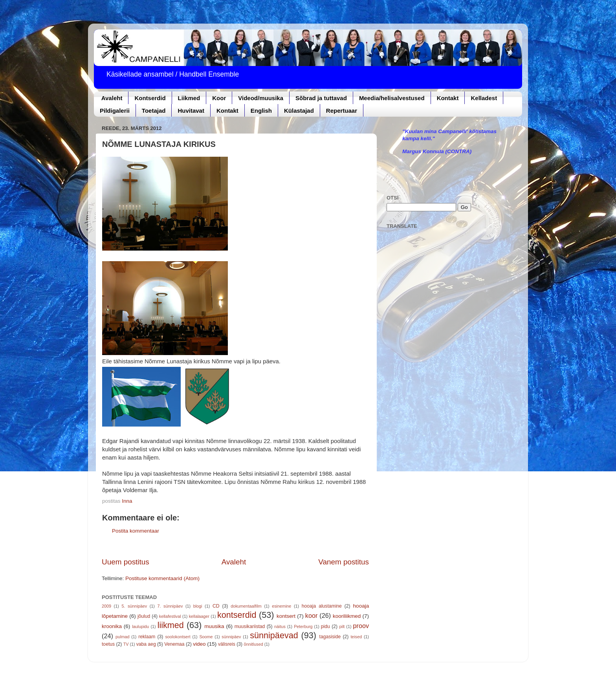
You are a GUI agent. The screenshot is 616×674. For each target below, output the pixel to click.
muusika (214, 626)
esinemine (281, 606)
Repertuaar (342, 111)
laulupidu (140, 626)
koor (312, 615)
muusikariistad (250, 626)
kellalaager (199, 616)
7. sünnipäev (170, 606)
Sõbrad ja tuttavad (321, 98)
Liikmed (189, 98)
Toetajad (154, 111)
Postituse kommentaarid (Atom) (162, 578)
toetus (108, 644)
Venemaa (174, 644)
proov (361, 626)
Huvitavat (191, 111)
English (261, 111)
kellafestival (170, 616)
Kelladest (484, 98)
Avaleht (112, 98)
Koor (219, 98)
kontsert (286, 616)
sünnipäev (231, 637)
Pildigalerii (115, 111)
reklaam (147, 637)
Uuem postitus (126, 562)
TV (126, 644)
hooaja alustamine (322, 606)
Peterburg (303, 626)
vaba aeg (146, 644)
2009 (106, 606)
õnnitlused (253, 644)
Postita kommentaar (136, 531)
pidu (325, 626)
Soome (206, 637)
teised (356, 637)
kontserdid (237, 615)
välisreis (227, 644)
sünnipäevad (274, 635)
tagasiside (330, 637)
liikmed (171, 625)
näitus (280, 626)
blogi (198, 606)
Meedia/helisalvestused (392, 98)
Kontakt (448, 98)
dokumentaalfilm (246, 606)
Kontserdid (150, 98)
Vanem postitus (344, 562)
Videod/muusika (261, 98)
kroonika (112, 626)
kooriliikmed (347, 616)
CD (216, 606)
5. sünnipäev (134, 606)
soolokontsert (178, 637)
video (199, 644)
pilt (342, 626)
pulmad (122, 637)
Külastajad (299, 111)
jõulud (144, 616)
